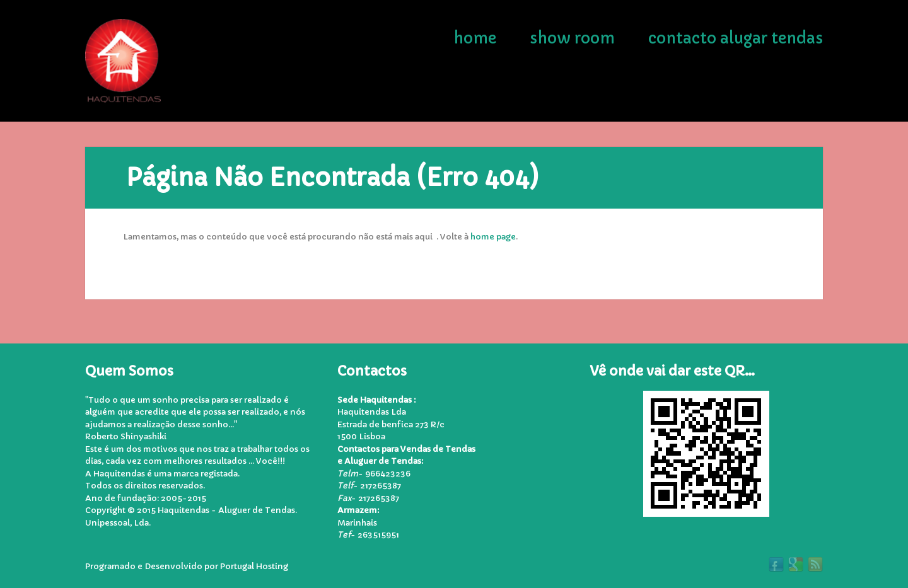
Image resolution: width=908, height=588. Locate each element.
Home (475, 38)
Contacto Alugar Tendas (736, 38)
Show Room (572, 38)
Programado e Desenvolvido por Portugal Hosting (187, 566)
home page (493, 237)
